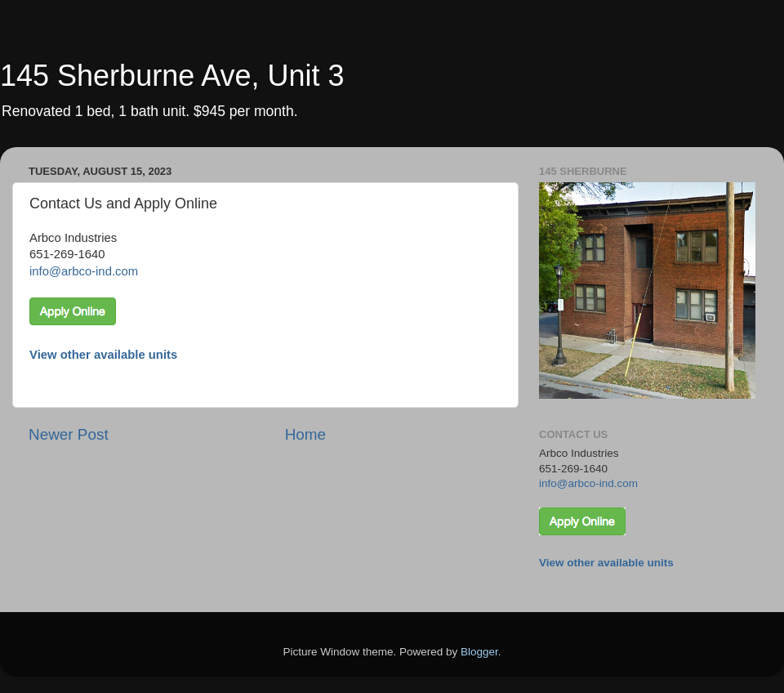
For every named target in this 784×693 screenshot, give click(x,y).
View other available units (103, 355)
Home (305, 434)
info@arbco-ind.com (84, 271)
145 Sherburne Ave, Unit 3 (172, 76)
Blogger (479, 652)
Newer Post (69, 434)
